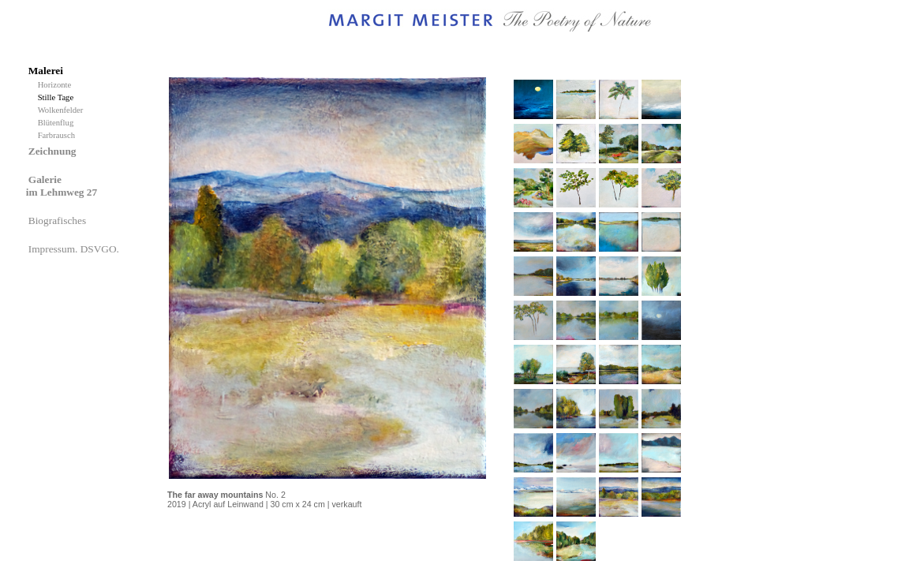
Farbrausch (58, 135)
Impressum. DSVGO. (75, 249)
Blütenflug (58, 123)
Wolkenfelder (63, 110)
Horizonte (57, 85)
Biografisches (59, 220)
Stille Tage (58, 97)
